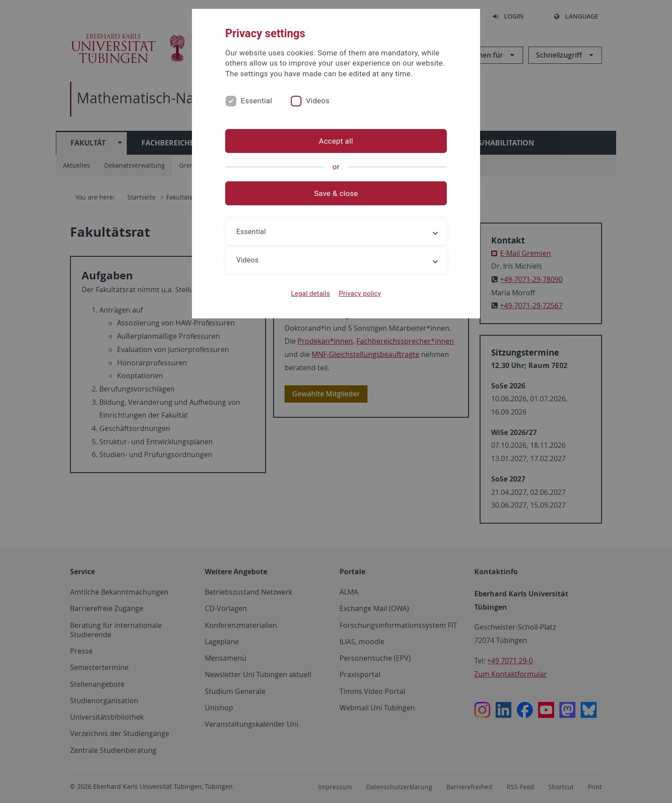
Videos (318, 101)
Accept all (336, 141)
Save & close (336, 193)
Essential (256, 101)
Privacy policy (360, 294)
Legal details (311, 294)
